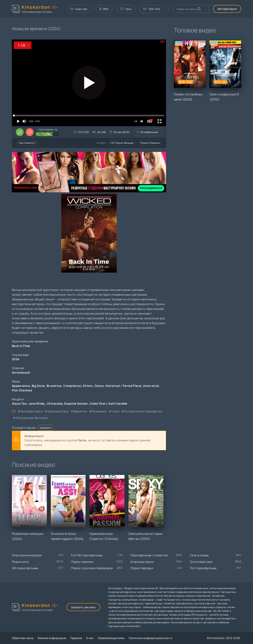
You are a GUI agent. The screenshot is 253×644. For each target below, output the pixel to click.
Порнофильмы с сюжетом (149, 555)
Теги (126, 9)
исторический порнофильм (143, 411)
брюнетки (80, 411)
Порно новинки (150, 143)
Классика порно (142, 562)
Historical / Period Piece (123, 386)
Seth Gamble (118, 404)
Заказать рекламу (83, 607)
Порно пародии (142, 568)
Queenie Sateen (76, 404)
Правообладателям (111, 638)
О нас (90, 638)
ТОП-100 (152, 9)
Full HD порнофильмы (87, 555)
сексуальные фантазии (32, 418)
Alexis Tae (19, 404)
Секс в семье (199, 555)
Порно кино (20, 562)
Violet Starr (98, 404)
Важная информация (52, 638)
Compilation (72, 386)
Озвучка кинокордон (27, 555)
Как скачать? (27, 143)
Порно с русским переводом (92, 568)
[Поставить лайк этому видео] (20, 132)
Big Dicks (38, 386)
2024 (16, 359)
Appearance (21, 386)
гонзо (116, 411)
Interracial (151, 386)
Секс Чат (79, 9)
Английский (21, 373)
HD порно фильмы (122, 143)
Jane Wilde (37, 404)
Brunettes (54, 386)
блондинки (99, 411)
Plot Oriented (22, 390)
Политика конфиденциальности (151, 638)
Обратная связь (23, 638)
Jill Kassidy (54, 404)
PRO (104, 9)
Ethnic (88, 386)
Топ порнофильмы (203, 568)
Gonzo (99, 386)
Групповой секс (201, 562)
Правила (76, 638)
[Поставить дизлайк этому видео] (30, 132)
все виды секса (32, 411)
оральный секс (58, 411)
